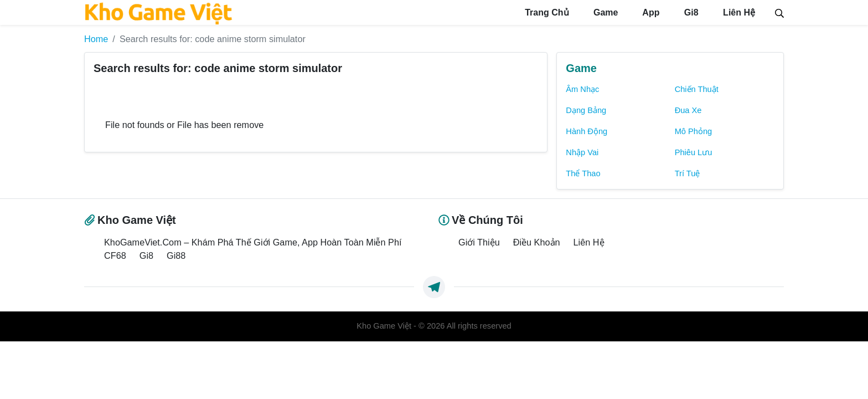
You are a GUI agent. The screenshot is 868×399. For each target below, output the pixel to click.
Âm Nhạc (582, 89)
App (650, 12)
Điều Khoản (537, 242)
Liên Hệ (738, 12)
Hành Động (587, 131)
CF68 (115, 255)
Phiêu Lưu (694, 152)
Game (605, 12)
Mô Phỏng (694, 131)
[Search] (779, 12)
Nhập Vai (582, 152)
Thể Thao (583, 173)
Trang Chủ (546, 12)
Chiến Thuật (697, 89)
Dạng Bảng (586, 110)
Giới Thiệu (479, 242)
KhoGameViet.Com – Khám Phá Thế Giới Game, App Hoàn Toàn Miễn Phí (253, 242)
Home (96, 39)
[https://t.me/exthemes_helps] (434, 287)
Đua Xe (688, 110)
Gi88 (176, 255)
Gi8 (690, 12)
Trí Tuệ (688, 173)
